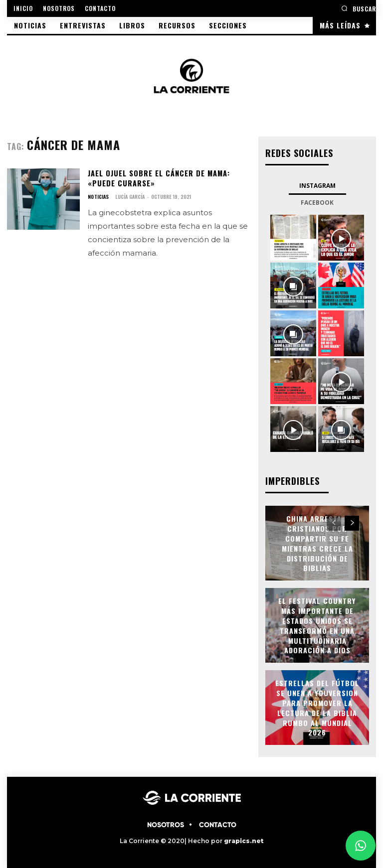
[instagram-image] (293, 237)
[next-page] (352, 522)
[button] (359, 8)
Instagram (317, 185)
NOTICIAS (98, 196)
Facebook (317, 202)
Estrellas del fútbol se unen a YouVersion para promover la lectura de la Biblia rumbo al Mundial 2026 (317, 707)
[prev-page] (334, 522)
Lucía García (129, 196)
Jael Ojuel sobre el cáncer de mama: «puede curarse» (158, 178)
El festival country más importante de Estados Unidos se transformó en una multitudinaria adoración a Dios (317, 625)
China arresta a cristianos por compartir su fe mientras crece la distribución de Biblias (317, 542)
